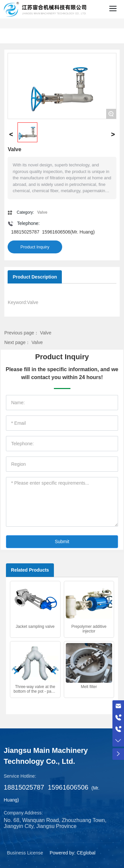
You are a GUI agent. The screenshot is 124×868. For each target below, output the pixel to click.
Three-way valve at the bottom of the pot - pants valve (35, 691)
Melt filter (89, 687)
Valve (46, 333)
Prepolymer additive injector (89, 629)
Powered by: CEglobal (73, 853)
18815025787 (25, 232)
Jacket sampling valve (35, 627)
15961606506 (56, 232)
